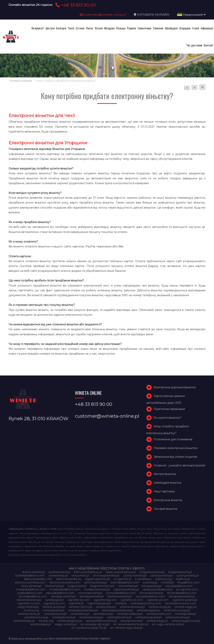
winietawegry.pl (24, 621)
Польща (121, 28)
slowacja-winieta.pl (63, 596)
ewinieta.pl (150, 582)
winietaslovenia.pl (64, 617)
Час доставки (194, 45)
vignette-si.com (54, 603)
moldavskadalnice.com (65, 589)
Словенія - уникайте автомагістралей (179, 465)
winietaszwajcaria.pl (148, 617)
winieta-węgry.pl (186, 607)
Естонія (80, 28)
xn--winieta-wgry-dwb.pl (126, 628)
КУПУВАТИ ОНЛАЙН (153, 15)
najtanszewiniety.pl (126, 589)
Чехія (71, 28)
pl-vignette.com (187, 589)
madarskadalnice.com (31, 589)
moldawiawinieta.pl (97, 589)
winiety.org (46, 621)
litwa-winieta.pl (31, 586)
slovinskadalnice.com (33, 596)
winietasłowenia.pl (178, 617)
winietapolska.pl (186, 614)
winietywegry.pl (157, 621)
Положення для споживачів (173, 439)
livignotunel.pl (77, 586)
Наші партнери (164, 491)
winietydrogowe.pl (70, 621)
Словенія (158, 28)
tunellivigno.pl (54, 600)
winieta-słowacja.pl (132, 607)
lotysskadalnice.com (179, 586)
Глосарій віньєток (166, 509)
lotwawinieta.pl (152, 586)
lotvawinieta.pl (128, 586)
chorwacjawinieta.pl (106, 576)
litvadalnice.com (188, 582)
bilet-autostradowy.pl (88, 572)
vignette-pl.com (158, 600)
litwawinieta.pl (55, 586)
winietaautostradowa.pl (117, 610)
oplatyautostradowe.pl (158, 589)
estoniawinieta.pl (95, 582)
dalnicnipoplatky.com (38, 579)
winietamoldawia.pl (130, 614)
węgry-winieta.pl (66, 624)
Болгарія (61, 28)
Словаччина (144, 28)
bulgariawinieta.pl (180, 572)
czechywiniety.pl (187, 576)
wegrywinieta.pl (28, 607)
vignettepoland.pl (99, 603)
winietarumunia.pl (36, 617)
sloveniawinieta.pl (151, 593)
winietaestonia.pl (55, 614)
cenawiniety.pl (58, 576)
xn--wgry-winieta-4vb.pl (168, 624)
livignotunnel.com (103, 586)
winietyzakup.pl (41, 624)
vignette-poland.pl (185, 600)
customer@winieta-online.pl (103, 15)
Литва (90, 28)
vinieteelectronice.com (181, 603)
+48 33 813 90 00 (75, 5)
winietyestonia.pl (132, 621)
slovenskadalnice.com (182, 593)
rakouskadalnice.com (60, 593)
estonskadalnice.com (125, 582)
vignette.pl (76, 603)
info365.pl (167, 582)
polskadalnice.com (30, 593)
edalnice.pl (183, 579)
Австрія (50, 28)
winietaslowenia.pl (119, 617)
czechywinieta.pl (161, 576)
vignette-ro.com (29, 603)
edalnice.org (164, 579)
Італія (196, 28)
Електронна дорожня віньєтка (175, 387)
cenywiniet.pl (80, 576)
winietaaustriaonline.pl (83, 610)
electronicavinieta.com (30, 582)
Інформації (207, 28)
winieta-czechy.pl (81, 607)
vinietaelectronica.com (146, 603)
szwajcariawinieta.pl (182, 596)
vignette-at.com (79, 600)
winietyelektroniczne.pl (101, 621)
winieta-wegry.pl (160, 607)
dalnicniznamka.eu (69, 579)
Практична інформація (169, 409)
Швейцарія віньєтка (167, 483)
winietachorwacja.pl (177, 610)
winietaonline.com (159, 614)
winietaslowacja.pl (91, 617)
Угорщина (185, 28)
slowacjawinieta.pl (92, 596)
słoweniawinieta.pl (29, 600)
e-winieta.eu (143, 579)
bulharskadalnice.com (30, 576)
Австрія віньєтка (165, 474)
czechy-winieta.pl (135, 576)
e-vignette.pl (123, 579)
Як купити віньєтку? (168, 418)
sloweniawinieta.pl (120, 596)
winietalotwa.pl (103, 614)
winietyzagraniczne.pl (186, 621)
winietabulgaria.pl (148, 610)
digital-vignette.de (98, 579)
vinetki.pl (121, 603)
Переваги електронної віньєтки (176, 448)
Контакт (208, 45)
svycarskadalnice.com (150, 596)
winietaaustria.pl (53, 610)
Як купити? (38, 28)
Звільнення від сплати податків (175, 457)
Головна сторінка (21, 81)
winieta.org (31, 610)
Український (191, 15)
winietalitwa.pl (80, 614)
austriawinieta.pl (59, 572)
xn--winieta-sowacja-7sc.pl (89, 628)
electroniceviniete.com (65, 582)
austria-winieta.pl (33, 572)
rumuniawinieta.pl (90, 593)
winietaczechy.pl (29, 614)
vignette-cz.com (132, 600)
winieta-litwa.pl (106, 607)
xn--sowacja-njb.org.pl (95, 624)
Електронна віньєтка (168, 500)
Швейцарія (171, 28)
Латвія (99, 28)
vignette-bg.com (105, 600)
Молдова (109, 28)
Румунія (132, 28)
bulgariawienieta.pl (152, 572)
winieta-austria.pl (54, 607)
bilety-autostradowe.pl (121, 572)
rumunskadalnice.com (121, 593)
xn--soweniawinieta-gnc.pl (131, 624)
